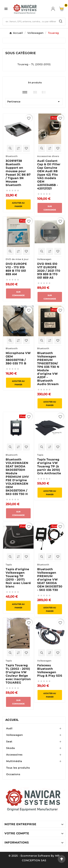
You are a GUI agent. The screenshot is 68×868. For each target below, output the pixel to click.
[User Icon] (55, 9)
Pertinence (34, 102)
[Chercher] (30, 22)
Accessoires (14, 755)
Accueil (12, 720)
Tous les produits (18, 768)
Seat (9, 742)
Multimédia (14, 761)
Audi (9, 728)
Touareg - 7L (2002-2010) (34, 64)
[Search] (61, 21)
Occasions (13, 774)
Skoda (10, 748)
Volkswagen (15, 735)
